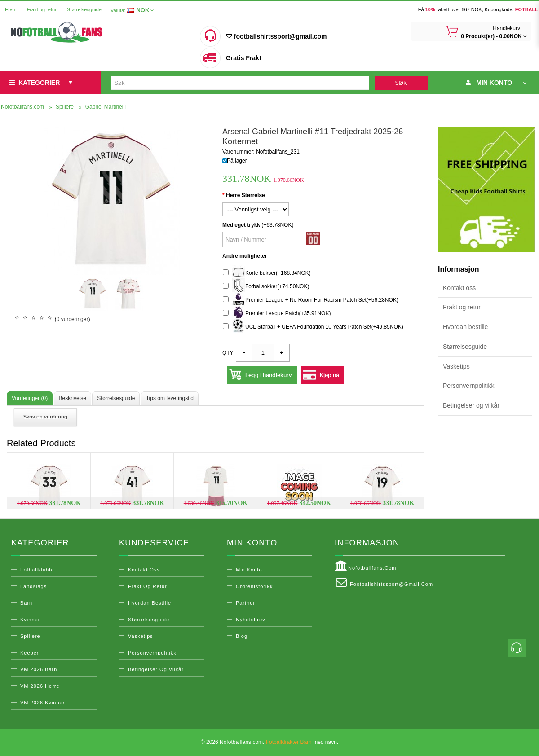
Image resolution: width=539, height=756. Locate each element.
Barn (26, 603)
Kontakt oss (459, 288)
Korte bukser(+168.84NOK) (267, 273)
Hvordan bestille (465, 327)
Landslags (33, 586)
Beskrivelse (73, 398)
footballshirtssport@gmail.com (276, 36)
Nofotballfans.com (366, 566)
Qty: (228, 353)
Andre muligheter (245, 256)
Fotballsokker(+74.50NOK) (266, 287)
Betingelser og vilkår (471, 405)
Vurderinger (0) (30, 398)
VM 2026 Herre (40, 686)
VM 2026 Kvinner (42, 703)
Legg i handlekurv (269, 375)
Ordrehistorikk (254, 586)
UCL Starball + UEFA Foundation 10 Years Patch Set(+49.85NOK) (313, 327)
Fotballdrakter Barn (289, 742)
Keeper (29, 653)
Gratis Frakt (244, 58)
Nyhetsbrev (251, 620)
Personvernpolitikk (468, 386)
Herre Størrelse (245, 195)
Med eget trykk (241, 225)
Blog (242, 636)
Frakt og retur (42, 9)
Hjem (11, 9)
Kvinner (30, 620)
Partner (245, 603)
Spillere (30, 636)
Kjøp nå (329, 375)
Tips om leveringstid (170, 398)
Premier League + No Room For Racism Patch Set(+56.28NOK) (311, 300)
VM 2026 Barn (39, 669)
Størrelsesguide (84, 9)
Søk (401, 83)
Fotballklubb (36, 570)
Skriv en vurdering (45, 417)
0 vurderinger (73, 319)
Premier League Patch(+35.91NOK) (277, 314)
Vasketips (456, 366)
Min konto (249, 570)
